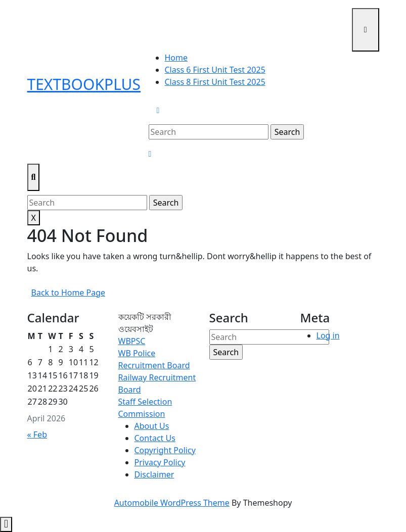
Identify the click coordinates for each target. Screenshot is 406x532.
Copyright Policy (165, 450)
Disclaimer (154, 474)
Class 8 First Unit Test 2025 (215, 82)
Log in (328, 335)
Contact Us (155, 438)
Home (176, 58)
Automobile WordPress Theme (172, 503)
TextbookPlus (84, 84)
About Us (152, 426)
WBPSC (132, 341)
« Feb (37, 434)
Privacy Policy (160, 462)
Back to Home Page (71, 294)
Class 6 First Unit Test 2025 (215, 70)
